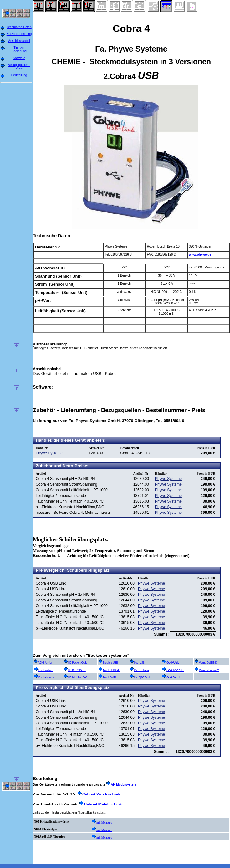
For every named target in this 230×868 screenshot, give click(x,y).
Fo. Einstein (43, 670)
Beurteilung (19, 75)
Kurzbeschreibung (19, 34)
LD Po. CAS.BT (75, 670)
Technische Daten (19, 27)
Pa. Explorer (139, 670)
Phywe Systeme (49, 453)
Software (19, 58)
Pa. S (135, 677)
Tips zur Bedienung (19, 49)
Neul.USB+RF (109, 670)
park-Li (146, 677)
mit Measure (104, 822)
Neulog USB (108, 663)
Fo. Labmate (44, 677)
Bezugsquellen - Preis (19, 67)
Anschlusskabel (19, 41)
